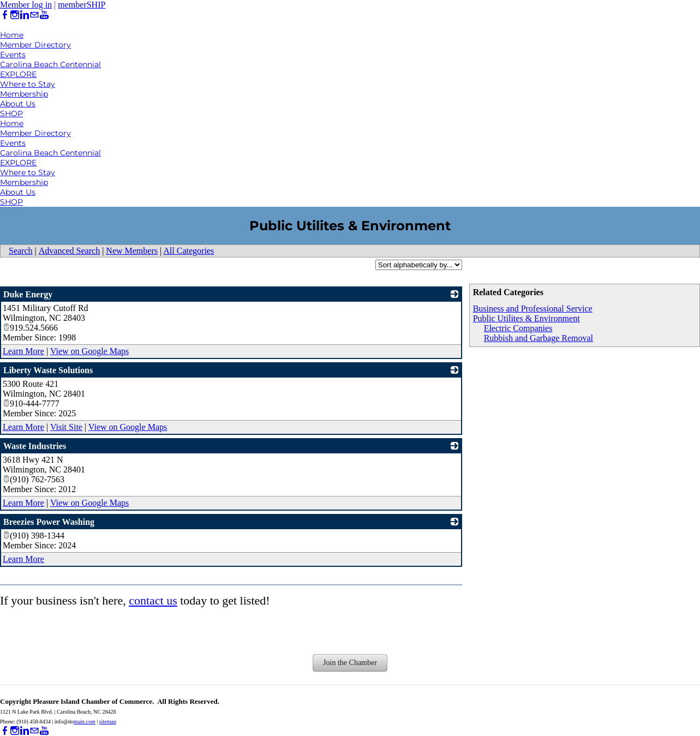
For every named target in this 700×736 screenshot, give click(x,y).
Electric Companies (518, 328)
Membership (24, 94)
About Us (18, 104)
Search (21, 251)
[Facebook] (5, 15)
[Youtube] (44, 15)
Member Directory (35, 45)
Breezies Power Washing (49, 522)
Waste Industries (35, 446)
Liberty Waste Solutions (48, 370)
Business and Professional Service (533, 309)
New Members (132, 251)
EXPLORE (18, 74)
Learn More (23, 351)
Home (12, 35)
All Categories (189, 251)
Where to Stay (28, 84)
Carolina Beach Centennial (50, 64)
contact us (153, 600)
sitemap (108, 722)
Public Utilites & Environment (527, 318)
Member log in (26, 5)
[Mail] (34, 15)
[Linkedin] (25, 15)
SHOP (11, 113)
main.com (85, 722)
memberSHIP (82, 5)
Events (13, 55)
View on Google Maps (89, 351)
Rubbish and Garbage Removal (539, 338)
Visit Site (66, 427)
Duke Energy (28, 294)
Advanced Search (69, 251)
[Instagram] (15, 15)
